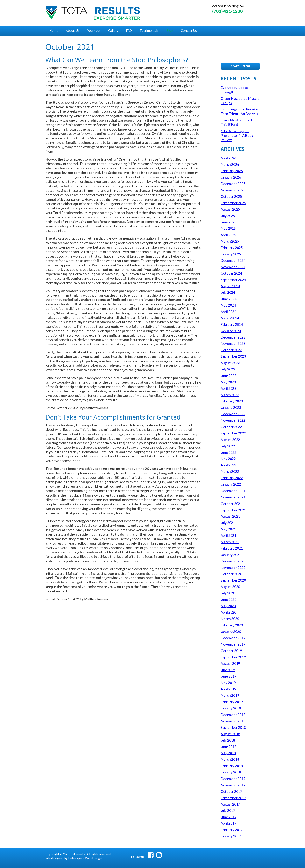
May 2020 (228, 606)
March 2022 (230, 472)
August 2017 (230, 804)
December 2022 (233, 414)
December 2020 (233, 561)
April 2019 (228, 689)
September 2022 (233, 433)
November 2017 (233, 785)
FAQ (129, 31)
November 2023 (233, 344)
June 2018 (228, 747)
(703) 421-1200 (227, 11)
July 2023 (228, 369)
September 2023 (233, 356)
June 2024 (228, 299)
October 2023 (231, 350)
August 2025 (230, 209)
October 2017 (231, 791)
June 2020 (228, 600)
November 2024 (233, 267)
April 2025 (228, 235)
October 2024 (231, 273)
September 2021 (233, 510)
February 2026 (232, 171)
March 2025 (230, 241)
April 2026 (228, 158)
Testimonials (149, 31)
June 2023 (228, 376)
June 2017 (228, 817)
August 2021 (230, 516)
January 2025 (231, 254)
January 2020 (231, 632)
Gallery (113, 31)
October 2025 (231, 197)
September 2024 (233, 280)
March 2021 (230, 542)
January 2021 (231, 555)
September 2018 (233, 727)
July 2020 (228, 593)
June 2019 (228, 676)
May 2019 (228, 683)
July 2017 (228, 811)
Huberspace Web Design (85, 858)
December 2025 (233, 184)
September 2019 (233, 657)
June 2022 (228, 452)
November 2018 (233, 721)
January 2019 (231, 708)
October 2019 (231, 651)
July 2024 (228, 292)
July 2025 (228, 216)
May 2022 (228, 459)
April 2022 (228, 465)
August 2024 (230, 286)
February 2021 (232, 548)
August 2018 (230, 734)
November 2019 (233, 644)
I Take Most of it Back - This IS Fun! (238, 122)
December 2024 (233, 261)
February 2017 (232, 830)
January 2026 (231, 177)
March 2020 (230, 619)
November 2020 (233, 568)
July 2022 (228, 446)
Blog (170, 31)
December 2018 (233, 715)
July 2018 (228, 740)
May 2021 (228, 529)
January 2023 (231, 408)
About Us (73, 31)
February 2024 (232, 325)
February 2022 (232, 478)
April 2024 (228, 312)
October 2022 (231, 427)
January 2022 (231, 484)
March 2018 (230, 759)
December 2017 (233, 779)
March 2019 (230, 695)
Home (54, 31)
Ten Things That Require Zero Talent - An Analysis (239, 111)
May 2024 (228, 305)
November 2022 (233, 420)
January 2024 (231, 331)
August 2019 (230, 663)
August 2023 (230, 363)
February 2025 (232, 248)
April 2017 (228, 823)
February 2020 (232, 625)
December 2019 (233, 638)
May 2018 (228, 753)
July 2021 (228, 523)
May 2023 (228, 382)
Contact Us (189, 31)
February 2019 (232, 702)
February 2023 (232, 401)
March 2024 (230, 318)
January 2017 (231, 836)
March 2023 (230, 395)
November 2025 (233, 190)
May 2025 (228, 228)
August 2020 (230, 587)
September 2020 (233, 580)
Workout (94, 31)
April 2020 (228, 612)
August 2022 (230, 440)
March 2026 (230, 164)
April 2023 (228, 388)
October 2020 (231, 574)
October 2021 (231, 504)
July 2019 (228, 670)
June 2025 (228, 222)
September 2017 (233, 798)
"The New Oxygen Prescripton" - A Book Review (237, 135)
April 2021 (228, 536)
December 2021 (233, 491)
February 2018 (232, 766)
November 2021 (233, 497)
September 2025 (233, 203)
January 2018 (231, 772)
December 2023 (233, 337)
